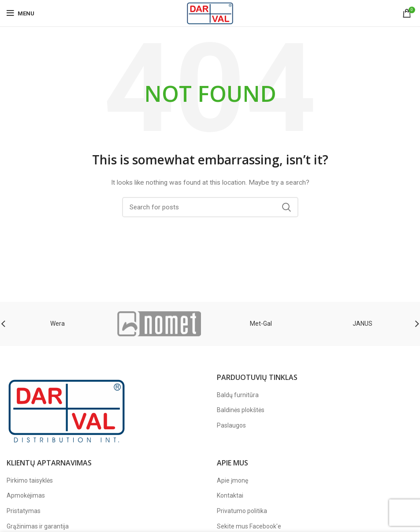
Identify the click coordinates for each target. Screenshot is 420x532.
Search (286, 207)
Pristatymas (24, 511)
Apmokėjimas (26, 495)
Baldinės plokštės (241, 410)
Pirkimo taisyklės (30, 480)
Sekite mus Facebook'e (249, 526)
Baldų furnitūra (238, 395)
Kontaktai (230, 495)
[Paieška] (210, 207)
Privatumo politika (242, 511)
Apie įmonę (232, 480)
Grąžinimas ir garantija (38, 526)
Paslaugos (231, 425)
